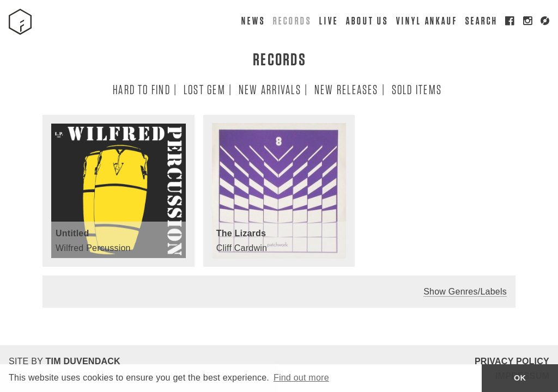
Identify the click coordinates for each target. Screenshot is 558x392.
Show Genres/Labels (465, 292)
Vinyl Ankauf (426, 20)
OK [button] (520, 378)
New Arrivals (269, 89)
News (253, 20)
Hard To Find (141, 89)
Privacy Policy (512, 361)
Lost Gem (204, 89)
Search (481, 20)
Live (328, 20)
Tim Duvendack (83, 361)
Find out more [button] (301, 378)
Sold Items (416, 89)
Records (292, 20)
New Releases (346, 89)
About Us (366, 20)
